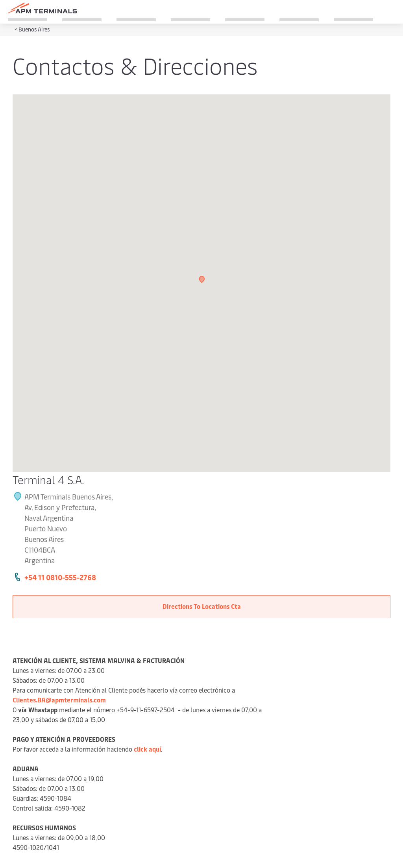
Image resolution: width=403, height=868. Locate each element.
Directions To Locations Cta (202, 606)
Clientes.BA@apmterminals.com (59, 700)
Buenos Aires (34, 29)
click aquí (147, 749)
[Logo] (42, 8)
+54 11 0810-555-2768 (60, 577)
